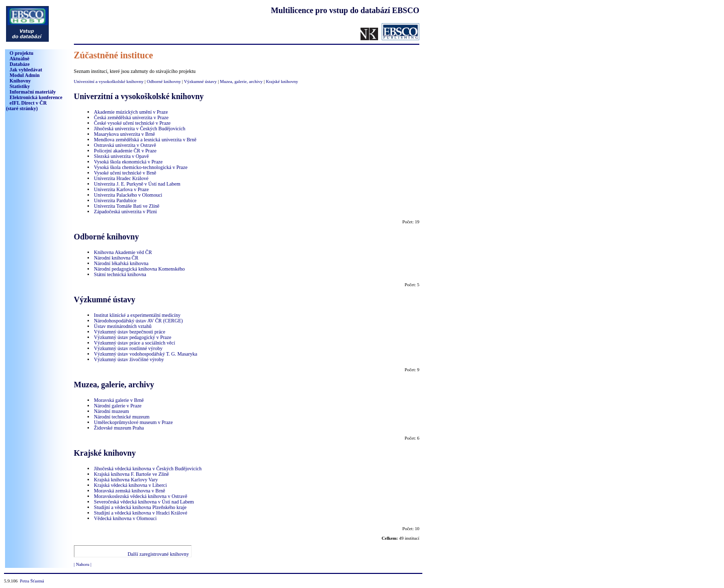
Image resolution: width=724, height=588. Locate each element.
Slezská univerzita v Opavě (121, 156)
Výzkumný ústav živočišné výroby (129, 359)
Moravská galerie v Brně (119, 400)
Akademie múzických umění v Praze (131, 112)
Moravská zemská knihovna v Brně (130, 491)
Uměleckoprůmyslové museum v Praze (133, 422)
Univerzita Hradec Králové (121, 178)
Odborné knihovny (164, 81)
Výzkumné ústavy (200, 81)
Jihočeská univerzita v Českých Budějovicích (140, 129)
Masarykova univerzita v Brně (124, 134)
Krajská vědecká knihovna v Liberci (130, 485)
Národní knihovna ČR (116, 258)
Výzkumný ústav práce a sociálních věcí (134, 343)
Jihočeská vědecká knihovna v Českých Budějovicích (148, 469)
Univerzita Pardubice (115, 200)
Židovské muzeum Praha (119, 428)
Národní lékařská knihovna (121, 263)
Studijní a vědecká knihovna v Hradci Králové (141, 513)
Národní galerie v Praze (118, 406)
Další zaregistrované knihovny (158, 554)
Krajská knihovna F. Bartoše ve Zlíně (131, 474)
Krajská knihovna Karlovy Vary (126, 480)
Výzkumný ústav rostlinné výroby (128, 348)
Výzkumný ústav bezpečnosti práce (130, 332)
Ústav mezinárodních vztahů (123, 326)
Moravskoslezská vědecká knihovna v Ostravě (141, 496)
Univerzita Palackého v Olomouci (128, 195)
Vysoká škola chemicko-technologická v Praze (141, 167)
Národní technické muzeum (122, 417)
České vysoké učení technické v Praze (132, 123)
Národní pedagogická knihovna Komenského (140, 269)
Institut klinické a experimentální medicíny (137, 315)
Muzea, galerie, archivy (241, 81)
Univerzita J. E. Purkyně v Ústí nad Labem (137, 184)
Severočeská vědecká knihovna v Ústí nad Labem (144, 502)
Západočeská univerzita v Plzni (125, 212)
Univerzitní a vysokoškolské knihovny (109, 81)
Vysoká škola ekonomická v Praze (128, 162)
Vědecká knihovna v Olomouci (125, 518)
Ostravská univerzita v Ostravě (125, 145)
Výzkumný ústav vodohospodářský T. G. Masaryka (146, 354)
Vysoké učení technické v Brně (125, 173)
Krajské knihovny (282, 81)
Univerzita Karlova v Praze (121, 189)
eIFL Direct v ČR (26, 106)
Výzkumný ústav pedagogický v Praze (133, 337)
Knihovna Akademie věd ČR (123, 252)
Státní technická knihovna (120, 274)
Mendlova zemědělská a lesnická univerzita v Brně (145, 140)
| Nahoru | (83, 564)
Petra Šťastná (32, 581)
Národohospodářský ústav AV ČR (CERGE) (139, 321)
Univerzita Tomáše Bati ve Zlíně (127, 206)
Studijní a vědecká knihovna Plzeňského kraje (140, 507)
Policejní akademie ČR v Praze (125, 151)
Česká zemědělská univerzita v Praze (131, 117)
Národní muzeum (112, 411)
